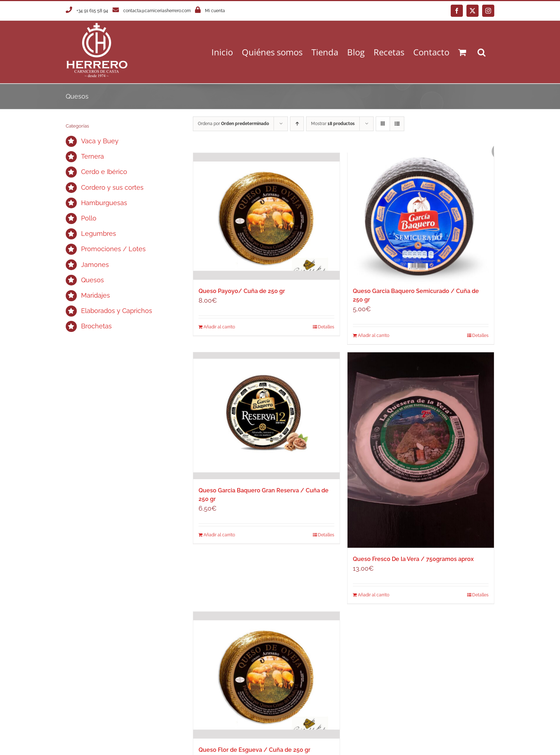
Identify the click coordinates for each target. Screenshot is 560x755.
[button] (481, 52)
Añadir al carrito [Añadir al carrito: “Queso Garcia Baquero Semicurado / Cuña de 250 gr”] (374, 336)
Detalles (480, 336)
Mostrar (333, 124)
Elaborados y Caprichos (117, 311)
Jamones (95, 265)
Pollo (89, 218)
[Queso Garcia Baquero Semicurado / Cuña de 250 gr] (421, 216)
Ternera (92, 156)
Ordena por (233, 124)
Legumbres (99, 234)
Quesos (92, 280)
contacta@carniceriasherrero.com (157, 11)
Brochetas (96, 326)
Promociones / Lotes (113, 249)
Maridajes (96, 295)
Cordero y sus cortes (112, 187)
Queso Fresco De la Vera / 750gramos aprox (413, 559)
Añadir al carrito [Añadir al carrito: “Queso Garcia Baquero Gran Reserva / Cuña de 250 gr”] (219, 535)
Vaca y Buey (100, 141)
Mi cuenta (215, 11)
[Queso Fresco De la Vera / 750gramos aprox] (421, 450)
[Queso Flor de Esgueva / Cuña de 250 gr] (266, 675)
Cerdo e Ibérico (104, 172)
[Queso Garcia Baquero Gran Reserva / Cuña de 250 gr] (266, 416)
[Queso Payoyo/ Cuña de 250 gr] (266, 216)
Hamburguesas (104, 203)
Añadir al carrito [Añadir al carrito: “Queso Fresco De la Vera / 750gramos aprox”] (374, 595)
